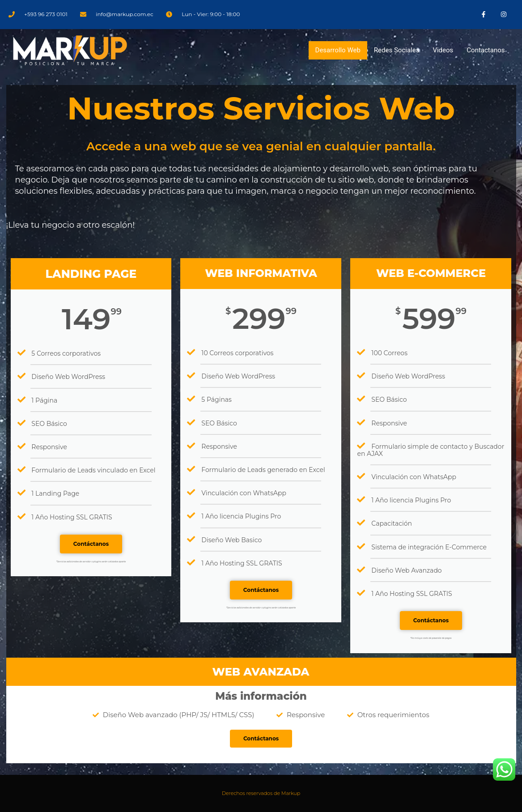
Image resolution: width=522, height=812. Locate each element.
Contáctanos (91, 544)
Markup (291, 793)
